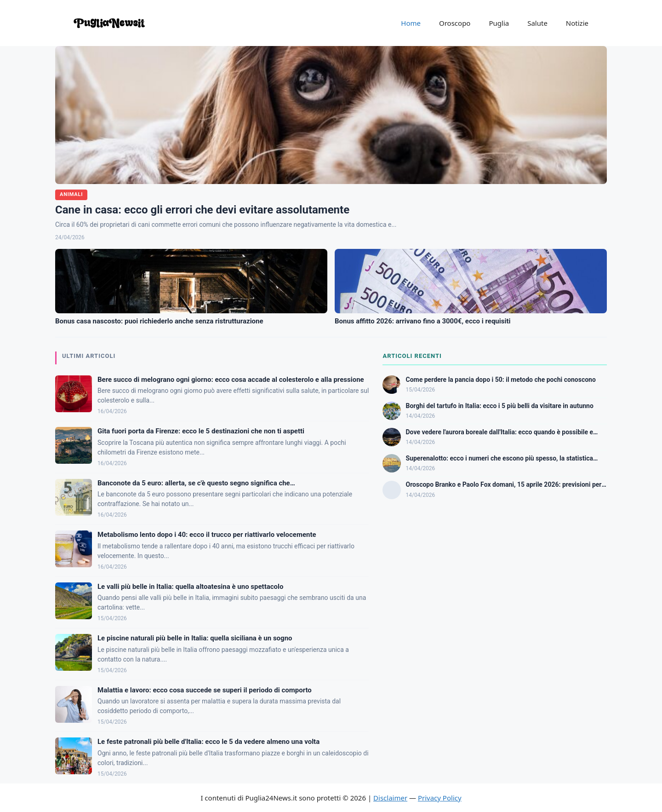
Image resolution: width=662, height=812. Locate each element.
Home (411, 23)
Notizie (577, 23)
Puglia (499, 23)
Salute (537, 23)
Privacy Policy (440, 798)
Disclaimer (390, 798)
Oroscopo (455, 23)
